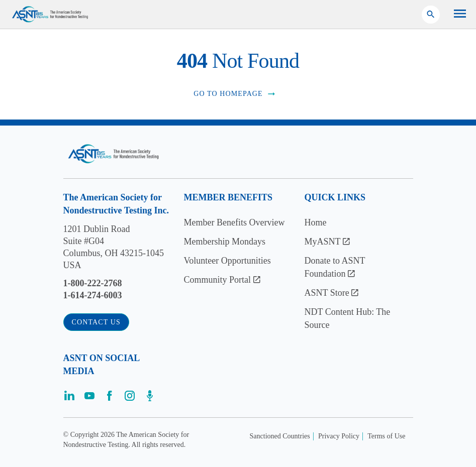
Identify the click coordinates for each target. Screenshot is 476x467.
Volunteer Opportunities (227, 261)
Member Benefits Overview (234, 222)
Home (316, 222)
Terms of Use (386, 436)
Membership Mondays (225, 242)
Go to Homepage (235, 94)
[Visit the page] (69, 399)
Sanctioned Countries (280, 436)
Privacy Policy (339, 436)
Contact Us (96, 322)
